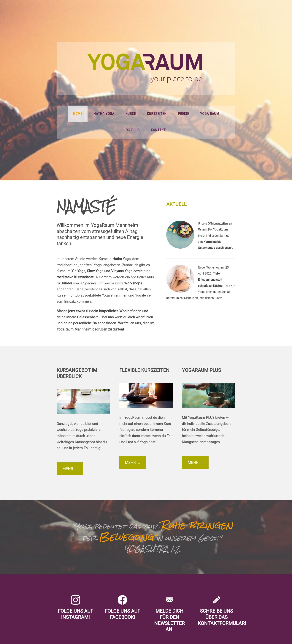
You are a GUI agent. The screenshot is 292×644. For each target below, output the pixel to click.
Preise (183, 114)
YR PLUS (133, 130)
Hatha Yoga (104, 114)
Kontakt (158, 130)
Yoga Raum (210, 114)
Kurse (131, 114)
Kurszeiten (157, 114)
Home (78, 114)
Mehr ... (70, 469)
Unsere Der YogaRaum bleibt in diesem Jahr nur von (215, 236)
